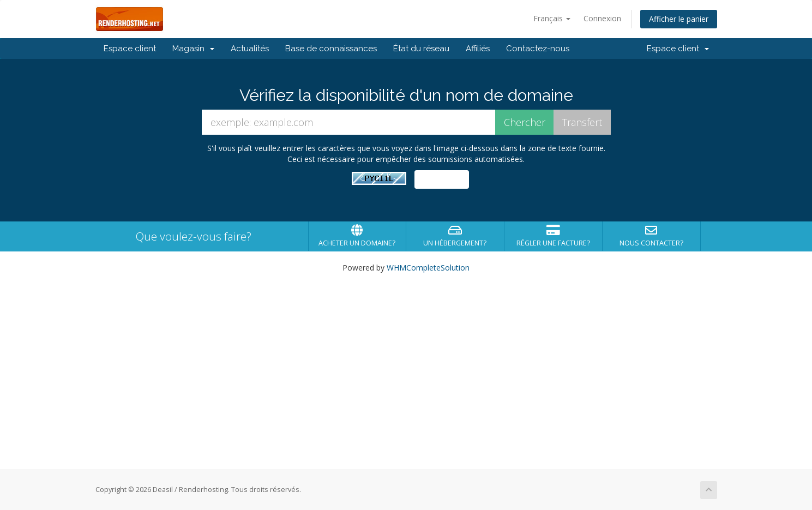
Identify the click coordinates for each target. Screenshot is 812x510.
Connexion (602, 18)
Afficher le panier (679, 19)
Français (552, 18)
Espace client (130, 49)
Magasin (193, 49)
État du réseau (421, 49)
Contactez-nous (538, 49)
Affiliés (478, 49)
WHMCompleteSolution (428, 268)
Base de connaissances (331, 49)
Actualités (250, 49)
